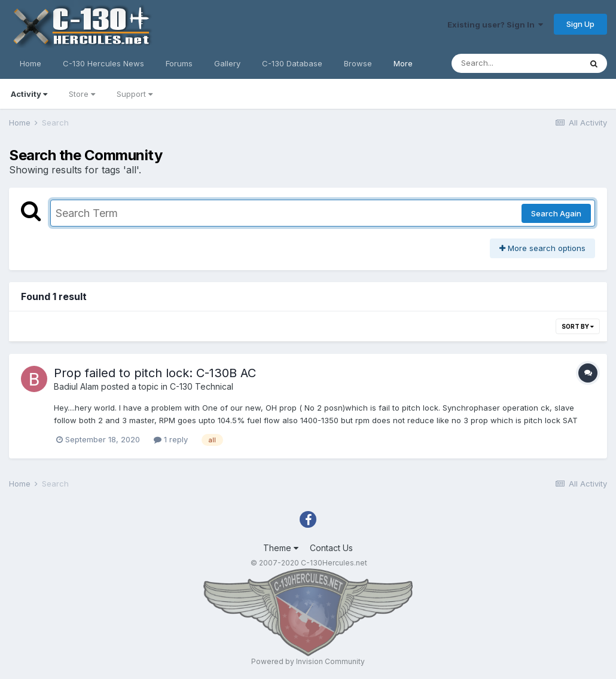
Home (31, 63)
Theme (281, 548)
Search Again (556, 213)
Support (135, 94)
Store (82, 94)
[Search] (516, 63)
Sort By (578, 326)
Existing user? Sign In (495, 25)
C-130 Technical (202, 386)
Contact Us (331, 548)
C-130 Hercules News (103, 63)
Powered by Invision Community (308, 661)
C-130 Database (292, 63)
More (403, 63)
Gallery (227, 63)
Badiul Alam (76, 386)
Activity (29, 94)
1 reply (171, 439)
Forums (179, 63)
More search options (542, 248)
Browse (358, 63)
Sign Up (580, 24)
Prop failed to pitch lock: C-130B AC (155, 373)
